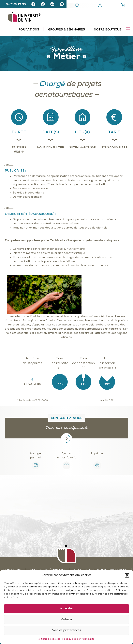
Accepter (66, 609)
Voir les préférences (67, 630)
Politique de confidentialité (78, 639)
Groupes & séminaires (66, 30)
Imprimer (97, 454)
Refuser (67, 620)
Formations (29, 30)
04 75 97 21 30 (16, 4)
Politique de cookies (49, 639)
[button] (127, 575)
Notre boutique (108, 30)
